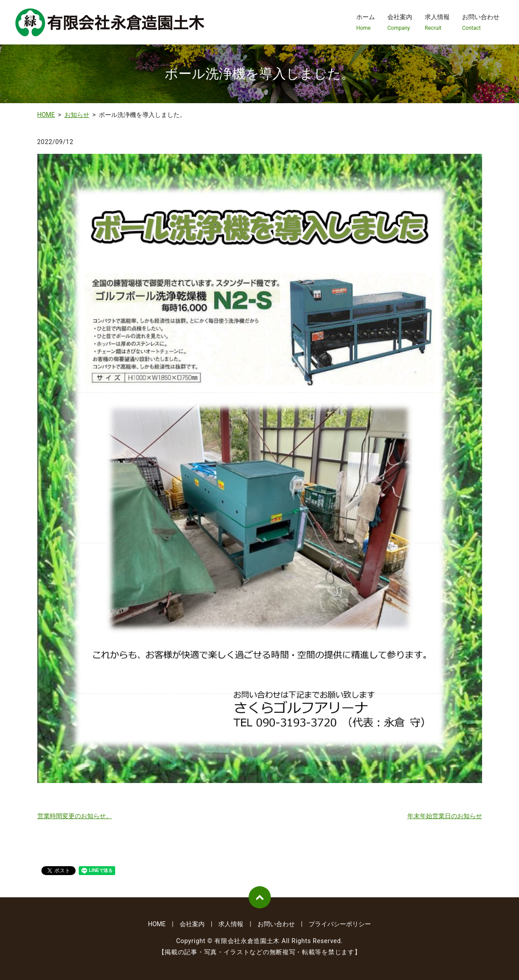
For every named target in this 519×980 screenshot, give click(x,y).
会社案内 (400, 23)
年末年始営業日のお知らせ (445, 816)
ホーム (366, 23)
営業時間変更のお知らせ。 (75, 816)
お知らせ (77, 115)
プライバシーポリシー (340, 924)
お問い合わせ (481, 23)
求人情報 (437, 23)
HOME (46, 115)
